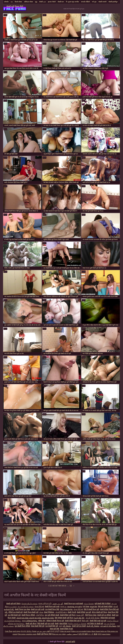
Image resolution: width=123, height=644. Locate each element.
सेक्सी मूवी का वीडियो (104, 615)
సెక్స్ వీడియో (67, 626)
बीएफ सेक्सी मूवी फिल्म (99, 612)
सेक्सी (57, 624)
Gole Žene (9, 631)
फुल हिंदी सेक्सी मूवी (14, 615)
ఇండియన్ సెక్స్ (9, 609)
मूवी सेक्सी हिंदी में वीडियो (103, 604)
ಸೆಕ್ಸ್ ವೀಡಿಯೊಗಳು (66, 609)
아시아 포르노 (26, 631)
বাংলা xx (63, 607)
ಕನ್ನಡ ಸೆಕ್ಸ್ (94, 607)
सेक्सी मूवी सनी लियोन (13, 604)
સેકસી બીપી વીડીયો (93, 618)
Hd (12, 2)
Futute (34, 631)
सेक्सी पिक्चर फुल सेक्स (22, 609)
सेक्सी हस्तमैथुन (113, 2)
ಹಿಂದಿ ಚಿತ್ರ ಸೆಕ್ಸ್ (80, 618)
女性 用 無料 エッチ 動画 (88, 634)
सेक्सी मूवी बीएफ (31, 624)
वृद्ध (36, 2)
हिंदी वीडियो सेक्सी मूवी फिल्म (64, 618)
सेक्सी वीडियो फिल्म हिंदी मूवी (109, 609)
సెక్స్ (6, 612)
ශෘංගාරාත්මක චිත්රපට (13, 621)
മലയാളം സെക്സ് (75, 607)
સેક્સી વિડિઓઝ (61, 612)
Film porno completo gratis (27, 634)
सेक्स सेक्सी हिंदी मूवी (38, 626)
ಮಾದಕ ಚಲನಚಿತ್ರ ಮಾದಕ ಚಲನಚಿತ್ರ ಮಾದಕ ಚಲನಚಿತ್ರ (35, 618)
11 (65, 586)
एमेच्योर (6, 2)
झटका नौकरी (52, 2)
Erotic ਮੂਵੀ (80, 615)
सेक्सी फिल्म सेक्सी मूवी (31, 612)
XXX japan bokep (104, 634)
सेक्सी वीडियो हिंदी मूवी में (73, 621)
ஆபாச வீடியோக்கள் (26, 607)
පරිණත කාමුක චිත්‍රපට (16, 624)
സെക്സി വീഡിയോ (108, 626)
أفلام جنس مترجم (43, 631)
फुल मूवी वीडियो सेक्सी (52, 615)
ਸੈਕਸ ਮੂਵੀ (85, 621)
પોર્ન (60, 626)
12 (71, 586)
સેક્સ (41, 612)
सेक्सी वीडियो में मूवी (66, 629)
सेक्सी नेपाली (72, 612)
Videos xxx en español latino (81, 631)
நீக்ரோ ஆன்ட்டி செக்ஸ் (77, 624)
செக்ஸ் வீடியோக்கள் (30, 604)
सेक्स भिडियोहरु (49, 612)
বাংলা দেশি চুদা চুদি (45, 604)
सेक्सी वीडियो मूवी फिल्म (68, 615)
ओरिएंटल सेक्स (28, 2)
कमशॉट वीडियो (85, 2)
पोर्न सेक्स (86, 607)
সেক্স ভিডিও (40, 615)
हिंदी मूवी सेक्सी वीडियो (105, 607)
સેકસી (116, 607)
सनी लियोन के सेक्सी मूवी (95, 624)
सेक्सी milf (43, 2)
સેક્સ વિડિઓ (39, 607)
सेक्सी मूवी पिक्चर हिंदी (15, 6)
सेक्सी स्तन (61, 2)
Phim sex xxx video (59, 634)
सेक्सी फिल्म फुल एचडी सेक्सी (74, 604)
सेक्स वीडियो (63, 624)
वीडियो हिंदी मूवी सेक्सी (108, 618)
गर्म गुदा (94, 2)
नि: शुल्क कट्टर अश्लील (72, 2)
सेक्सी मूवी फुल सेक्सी (79, 626)
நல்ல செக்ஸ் (89, 604)
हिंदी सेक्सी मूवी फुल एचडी (46, 624)
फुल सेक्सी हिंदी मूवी (52, 626)
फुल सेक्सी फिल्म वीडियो (22, 626)
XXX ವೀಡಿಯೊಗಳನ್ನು (30, 621)
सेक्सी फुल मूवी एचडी (38, 609)
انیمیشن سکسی (72, 634)
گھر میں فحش (58, 604)
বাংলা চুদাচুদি (55, 631)
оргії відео (17, 631)
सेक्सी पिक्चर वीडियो (28, 615)
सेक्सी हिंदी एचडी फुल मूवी (98, 621)
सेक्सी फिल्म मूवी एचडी (52, 607)
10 (63, 586)
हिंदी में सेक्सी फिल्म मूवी (91, 609)
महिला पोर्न (42, 621)
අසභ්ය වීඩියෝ (113, 621)
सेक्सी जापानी (102, 2)
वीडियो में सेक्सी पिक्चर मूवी (55, 621)
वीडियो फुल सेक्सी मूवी (16, 612)
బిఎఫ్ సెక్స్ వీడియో (93, 626)
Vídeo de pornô (65, 631)
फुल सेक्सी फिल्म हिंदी (52, 609)
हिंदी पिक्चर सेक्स (91, 615)
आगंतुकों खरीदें (70, 642)
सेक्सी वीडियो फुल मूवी (84, 612)
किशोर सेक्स (18, 2)
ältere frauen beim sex (99, 631)
